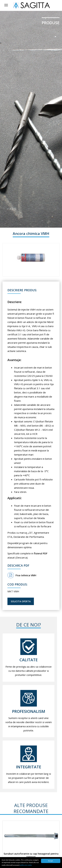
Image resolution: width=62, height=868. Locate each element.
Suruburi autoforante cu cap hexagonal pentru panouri (31, 855)
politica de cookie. (26, 865)
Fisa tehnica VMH (22, 575)
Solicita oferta (21, 601)
